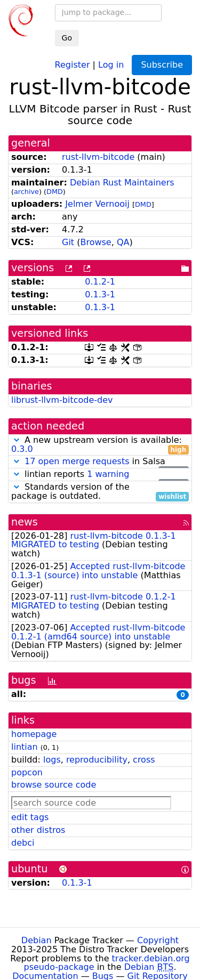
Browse (95, 242)
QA (123, 242)
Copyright (158, 940)
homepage (34, 734)
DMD (55, 192)
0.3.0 (22, 449)
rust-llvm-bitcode (98, 157)
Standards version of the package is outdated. (100, 492)
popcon (27, 772)
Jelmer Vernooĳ (97, 204)
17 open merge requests (77, 461)
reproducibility (97, 760)
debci (23, 843)
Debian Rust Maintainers (122, 183)
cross (144, 760)
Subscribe (162, 65)
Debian (37, 940)
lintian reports (100, 475)
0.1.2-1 (100, 282)
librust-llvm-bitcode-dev (62, 400)
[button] (17, 440)
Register (73, 64)
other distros (38, 830)
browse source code (54, 785)
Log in (111, 64)
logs (52, 760)
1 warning (108, 474)
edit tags (30, 817)
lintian (25, 747)
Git (68, 242)
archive (26, 192)
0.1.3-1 (100, 294)
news (25, 522)
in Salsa (100, 462)
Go (67, 38)
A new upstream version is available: (100, 445)
